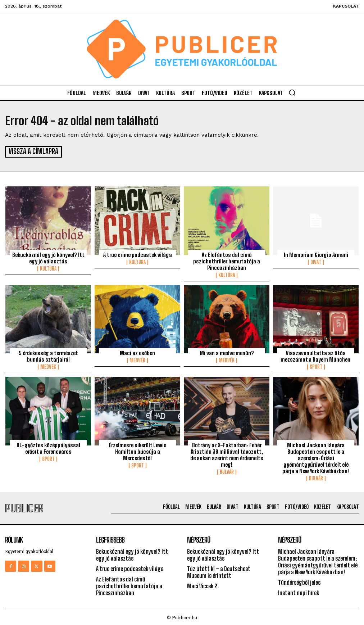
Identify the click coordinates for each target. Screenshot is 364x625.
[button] (292, 92)
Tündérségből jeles (299, 581)
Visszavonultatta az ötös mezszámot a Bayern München (316, 355)
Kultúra (48, 268)
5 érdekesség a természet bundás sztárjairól (48, 355)
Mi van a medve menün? (227, 352)
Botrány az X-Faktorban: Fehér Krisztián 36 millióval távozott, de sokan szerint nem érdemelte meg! (227, 453)
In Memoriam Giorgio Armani (316, 254)
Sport (316, 366)
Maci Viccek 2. (203, 585)
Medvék (48, 366)
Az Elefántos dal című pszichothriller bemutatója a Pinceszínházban (227, 260)
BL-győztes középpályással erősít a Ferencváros (48, 447)
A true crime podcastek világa (138, 254)
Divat (316, 261)
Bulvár (227, 471)
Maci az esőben (137, 352)
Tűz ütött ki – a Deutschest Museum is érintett (219, 571)
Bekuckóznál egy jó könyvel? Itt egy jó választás (48, 257)
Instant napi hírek (299, 592)
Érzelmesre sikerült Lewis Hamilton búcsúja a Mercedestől (138, 450)
